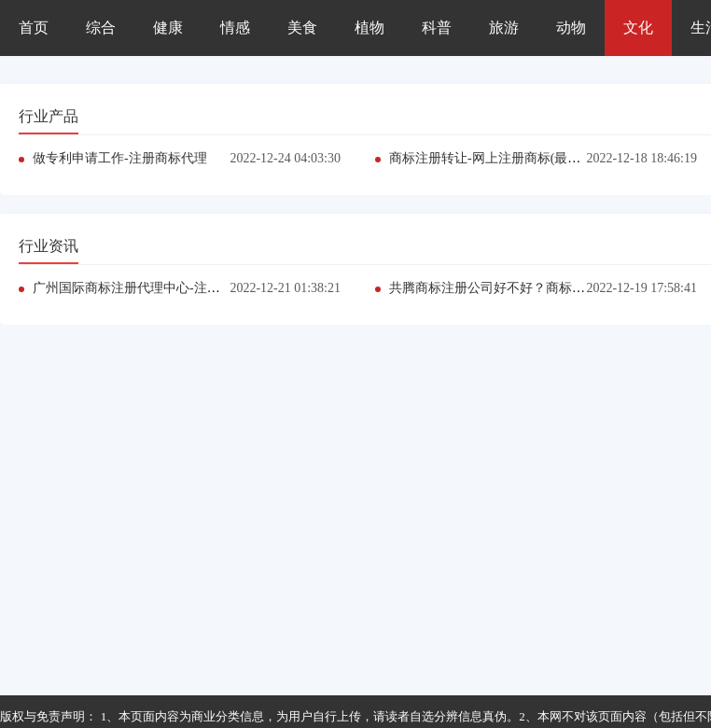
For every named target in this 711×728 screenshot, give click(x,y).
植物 (369, 28)
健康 (168, 28)
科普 (437, 28)
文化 (638, 28)
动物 (571, 28)
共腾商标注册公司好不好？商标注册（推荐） (520, 288)
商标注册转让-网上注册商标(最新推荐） (504, 158)
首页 (34, 28)
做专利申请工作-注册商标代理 (120, 158)
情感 (235, 28)
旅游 (504, 28)
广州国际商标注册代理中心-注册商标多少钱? (162, 288)
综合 (101, 28)
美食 (302, 28)
